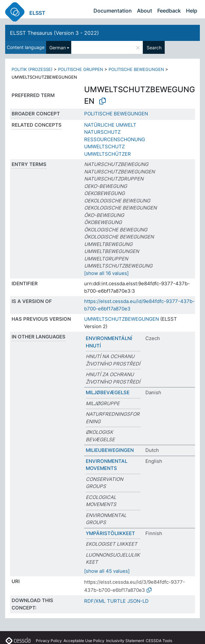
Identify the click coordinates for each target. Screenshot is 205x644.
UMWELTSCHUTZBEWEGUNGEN (122, 319)
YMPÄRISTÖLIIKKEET (110, 533)
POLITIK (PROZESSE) (32, 69)
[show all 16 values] (106, 273)
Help (192, 11)
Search (154, 48)
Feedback (169, 11)
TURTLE (116, 601)
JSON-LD (138, 601)
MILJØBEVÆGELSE (108, 392)
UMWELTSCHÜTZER (107, 154)
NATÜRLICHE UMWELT (110, 125)
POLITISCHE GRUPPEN (81, 69)
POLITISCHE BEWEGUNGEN (136, 69)
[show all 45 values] (107, 571)
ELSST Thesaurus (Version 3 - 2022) (54, 33)
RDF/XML (95, 601)
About (145, 11)
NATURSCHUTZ (102, 132)
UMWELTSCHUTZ (104, 146)
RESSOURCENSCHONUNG (115, 139)
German (58, 48)
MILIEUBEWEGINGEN (110, 450)
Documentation (113, 11)
